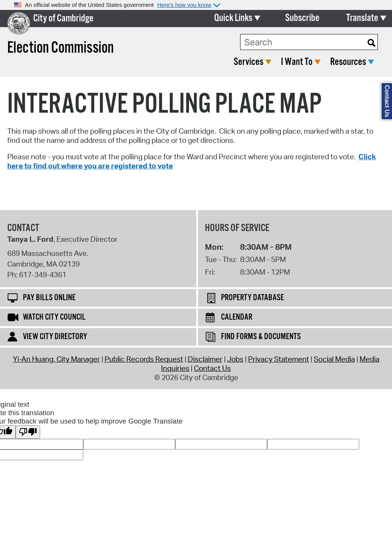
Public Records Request (144, 359)
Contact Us (212, 368)
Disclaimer (205, 359)
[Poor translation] (28, 432)
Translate (362, 18)
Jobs (235, 359)
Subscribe (302, 18)
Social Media (334, 359)
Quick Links (233, 18)
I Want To (297, 62)
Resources (348, 62)
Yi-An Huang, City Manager (56, 359)
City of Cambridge (63, 19)
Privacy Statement (279, 359)
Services (248, 62)
